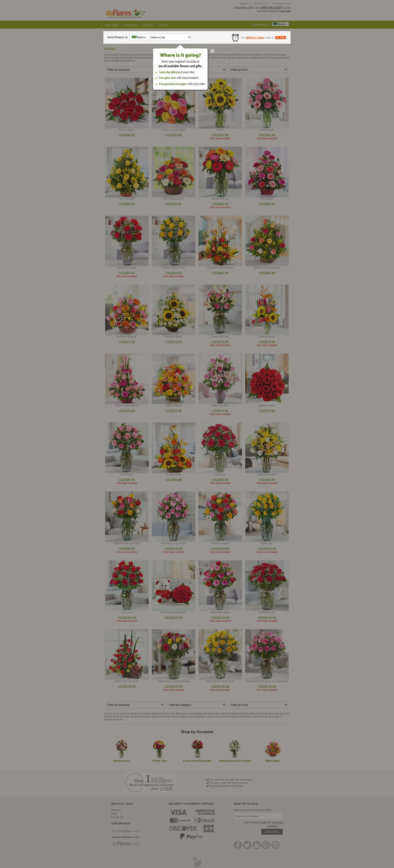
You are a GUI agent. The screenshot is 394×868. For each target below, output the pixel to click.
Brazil (139, 37)
